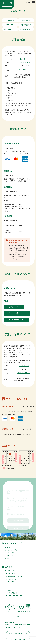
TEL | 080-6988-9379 (16, 508)
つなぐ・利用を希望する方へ (18, 640)
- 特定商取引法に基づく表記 (14, 596)
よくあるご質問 (18, 528)
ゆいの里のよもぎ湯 (11, 550)
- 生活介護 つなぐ (11, 579)
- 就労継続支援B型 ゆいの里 (14, 576)
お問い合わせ (18, 521)
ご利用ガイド (9, 555)
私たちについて (10, 571)
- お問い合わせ (10, 590)
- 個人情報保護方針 (11, 593)
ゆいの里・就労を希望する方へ (18, 634)
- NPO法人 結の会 (11, 574)
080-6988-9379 (25, 62)
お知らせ (8, 558)
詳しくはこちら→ (29, 406)
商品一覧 (23, 59)
